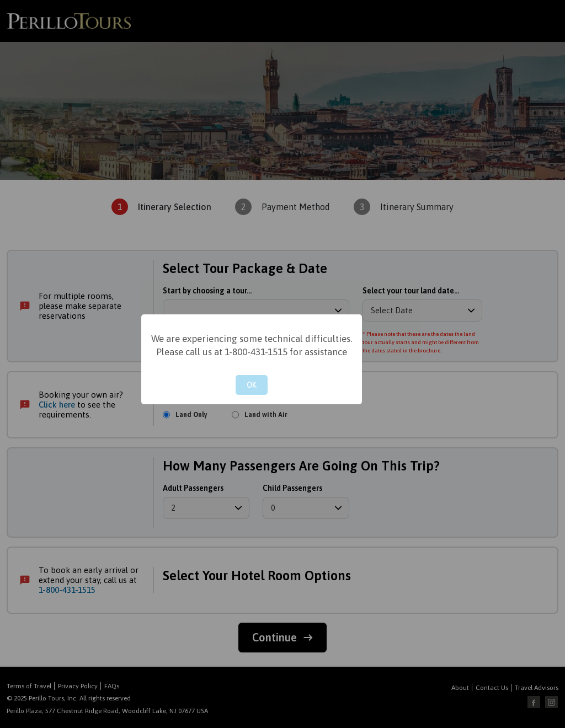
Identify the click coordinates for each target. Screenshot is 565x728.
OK (252, 385)
